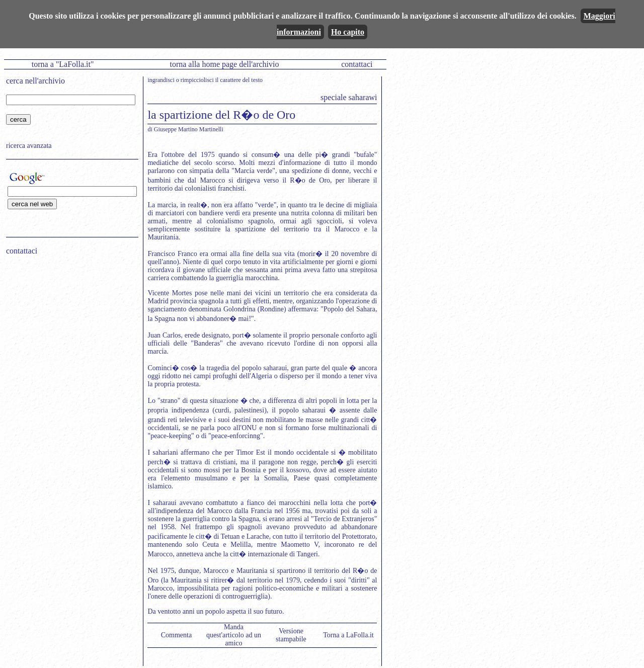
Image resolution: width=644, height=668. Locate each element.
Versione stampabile (291, 635)
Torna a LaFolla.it (348, 635)
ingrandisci (161, 80)
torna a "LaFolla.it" (63, 64)
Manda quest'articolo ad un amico (234, 635)
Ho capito (348, 32)
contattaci (357, 64)
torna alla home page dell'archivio (224, 64)
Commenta (176, 635)
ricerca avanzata (29, 146)
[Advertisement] (69, 327)
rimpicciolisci (197, 80)
